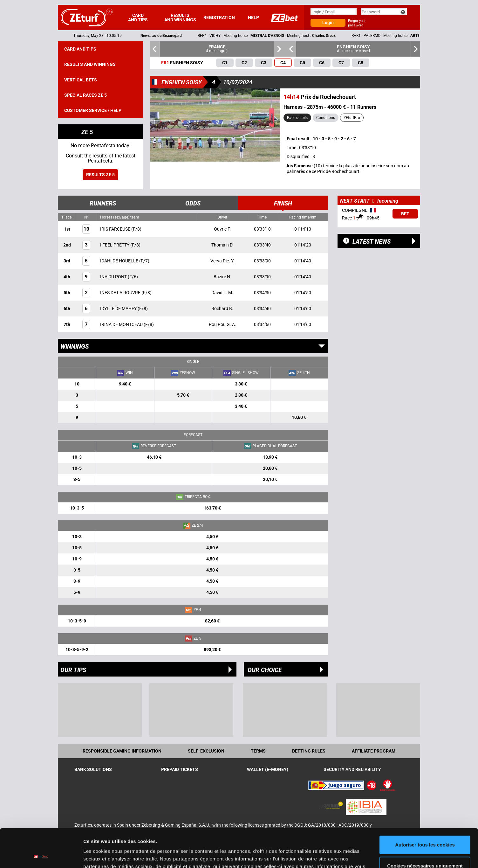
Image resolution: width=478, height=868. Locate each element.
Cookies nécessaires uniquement (425, 829)
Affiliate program (374, 751)
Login (328, 23)
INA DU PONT (114, 277)
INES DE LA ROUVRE (121, 293)
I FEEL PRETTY (115, 245)
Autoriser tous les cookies (425, 809)
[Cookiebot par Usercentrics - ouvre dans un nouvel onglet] (41, 856)
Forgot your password (357, 23)
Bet (405, 214)
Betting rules (309, 751)
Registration (219, 17)
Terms (258, 751)
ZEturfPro (352, 118)
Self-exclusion (206, 751)
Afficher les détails (105, 855)
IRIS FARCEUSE (116, 229)
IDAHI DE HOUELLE (120, 261)
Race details (297, 118)
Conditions (326, 118)
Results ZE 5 (100, 175)
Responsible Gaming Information (122, 751)
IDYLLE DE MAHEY (119, 309)
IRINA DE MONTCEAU (122, 324)
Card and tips (138, 17)
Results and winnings (180, 17)
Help (253, 17)
